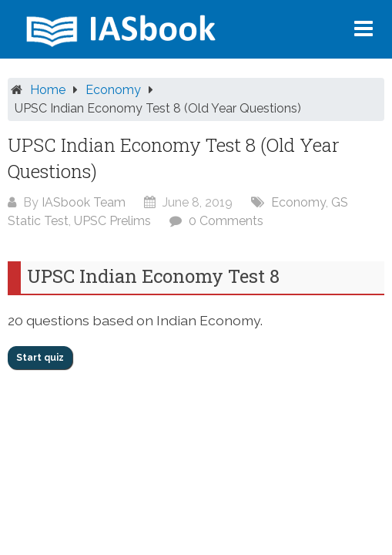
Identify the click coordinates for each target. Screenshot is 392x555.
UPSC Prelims (112, 221)
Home (48, 90)
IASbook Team (84, 202)
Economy (113, 90)
